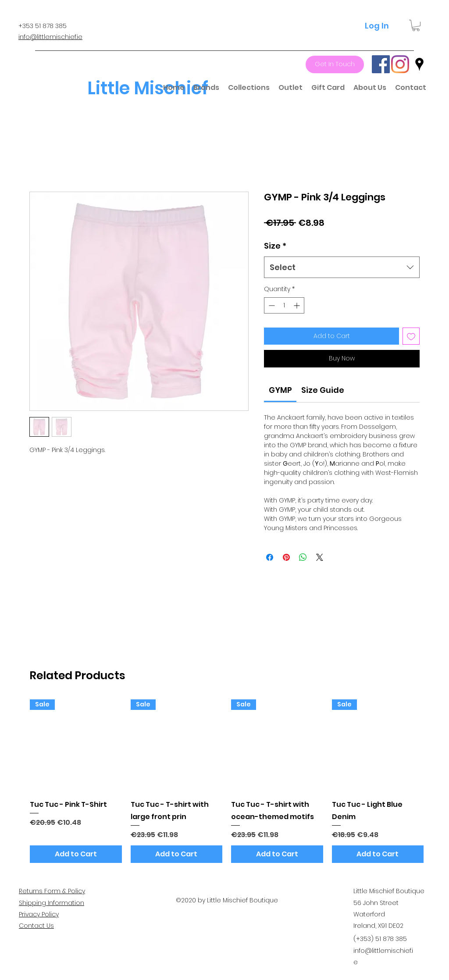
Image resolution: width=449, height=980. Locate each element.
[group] (227, 781)
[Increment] (298, 305)
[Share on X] (320, 557)
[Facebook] (381, 64)
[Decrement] (271, 305)
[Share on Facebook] (270, 557)
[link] (280, 390)
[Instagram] (400, 64)
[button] (416, 25)
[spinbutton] (284, 305)
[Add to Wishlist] (411, 336)
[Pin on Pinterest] (286, 557)
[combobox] (342, 267)
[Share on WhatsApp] (303, 557)
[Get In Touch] (335, 64)
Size (275, 246)
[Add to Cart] (76, 854)
